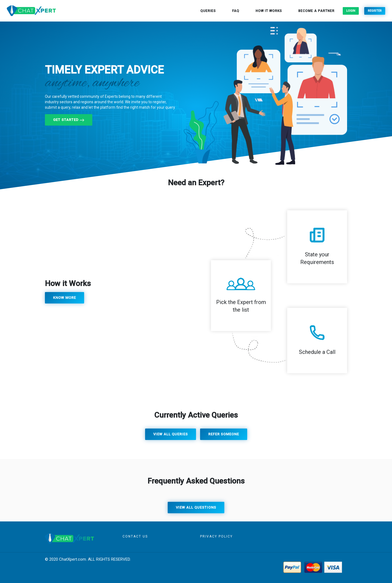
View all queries (171, 434)
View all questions (196, 507)
